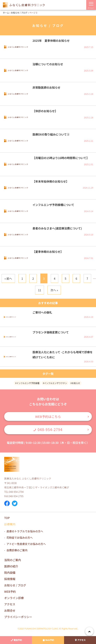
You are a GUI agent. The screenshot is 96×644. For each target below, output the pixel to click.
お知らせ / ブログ (19, 13)
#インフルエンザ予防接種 (27, 383)
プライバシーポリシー (18, 617)
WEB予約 (10, 592)
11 (40, 290)
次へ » (54, 290)
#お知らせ (75, 383)
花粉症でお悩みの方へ (20, 538)
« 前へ (8, 278)
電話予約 (16, 640)
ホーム (6, 13)
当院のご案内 (13, 560)
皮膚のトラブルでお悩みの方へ (25, 531)
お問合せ (10, 610)
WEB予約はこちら (48, 416)
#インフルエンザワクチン (55, 383)
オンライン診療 (14, 598)
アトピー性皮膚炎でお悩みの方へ (26, 544)
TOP (7, 518)
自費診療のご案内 (17, 550)
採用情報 (10, 579)
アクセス (80, 640)
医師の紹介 (11, 566)
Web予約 (48, 640)
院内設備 (10, 573)
